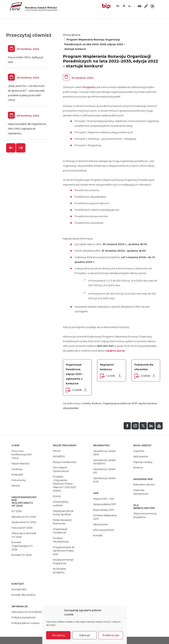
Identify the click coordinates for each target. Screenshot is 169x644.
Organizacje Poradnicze (60, 531)
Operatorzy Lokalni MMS (104, 453)
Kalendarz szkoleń (144, 484)
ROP (135, 403)
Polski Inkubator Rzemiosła (62, 522)
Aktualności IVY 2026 (24, 517)
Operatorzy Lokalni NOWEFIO (104, 462)
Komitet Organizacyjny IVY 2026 (22, 546)
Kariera (16, 486)
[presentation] (11, 148)
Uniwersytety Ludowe (61, 503)
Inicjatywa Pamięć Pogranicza (63, 561)
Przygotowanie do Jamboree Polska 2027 (64, 551)
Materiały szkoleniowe (141, 492)
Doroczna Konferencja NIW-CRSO (22, 454)
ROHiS (57, 496)
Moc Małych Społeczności (61, 469)
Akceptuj (58, 635)
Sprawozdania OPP (105, 504)
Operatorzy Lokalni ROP (104, 480)
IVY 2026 (17, 511)
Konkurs (97, 403)
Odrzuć (85, 635)
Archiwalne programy (59, 570)
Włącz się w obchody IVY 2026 (24, 535)
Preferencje (111, 635)
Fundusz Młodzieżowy (61, 540)
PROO (57, 451)
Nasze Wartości (21, 463)
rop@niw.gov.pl (115, 351)
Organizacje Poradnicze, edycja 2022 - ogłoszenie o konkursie (75, 374)
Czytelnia (139, 451)
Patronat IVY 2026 (22, 528)
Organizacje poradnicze (117, 403)
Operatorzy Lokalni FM (104, 471)
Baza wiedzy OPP (104, 510)
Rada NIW (17, 474)
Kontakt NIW (19, 589)
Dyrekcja (17, 469)
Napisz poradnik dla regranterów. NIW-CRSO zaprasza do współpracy (27, 129)
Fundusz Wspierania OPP (105, 517)
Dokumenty (19, 480)
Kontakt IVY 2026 (22, 555)
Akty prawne (101, 524)
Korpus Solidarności (65, 462)
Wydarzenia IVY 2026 (24, 522)
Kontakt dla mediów (23, 595)
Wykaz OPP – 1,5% (104, 499)
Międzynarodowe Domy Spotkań (63, 513)
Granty (87, 403)
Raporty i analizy (143, 462)
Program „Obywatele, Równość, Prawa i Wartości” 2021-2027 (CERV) (64, 484)
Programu (89, 87)
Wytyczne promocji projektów (145, 515)
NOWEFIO (59, 456)
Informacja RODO (104, 530)
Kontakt (98, 535)
